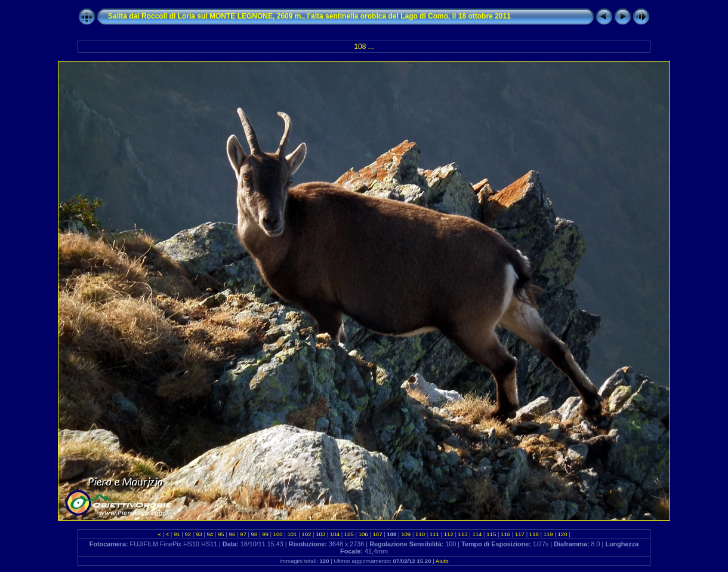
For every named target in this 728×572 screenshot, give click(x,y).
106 (363, 534)
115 (491, 534)
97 (243, 534)
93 (199, 534)
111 (434, 534)
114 (477, 534)
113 (463, 534)
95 (221, 534)
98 (254, 534)
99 (265, 534)
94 (210, 534)
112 (448, 534)
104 (334, 534)
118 (534, 534)
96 (232, 534)
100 (278, 534)
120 (562, 534)
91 (177, 534)
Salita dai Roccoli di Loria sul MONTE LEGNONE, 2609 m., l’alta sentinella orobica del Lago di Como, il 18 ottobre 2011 (309, 16)
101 (292, 534)
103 (320, 534)
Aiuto (442, 561)
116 (505, 534)
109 (406, 534)
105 (349, 534)
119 (548, 534)
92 (188, 534)
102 (306, 534)
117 (519, 534)
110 (420, 534)
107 (377, 534)
